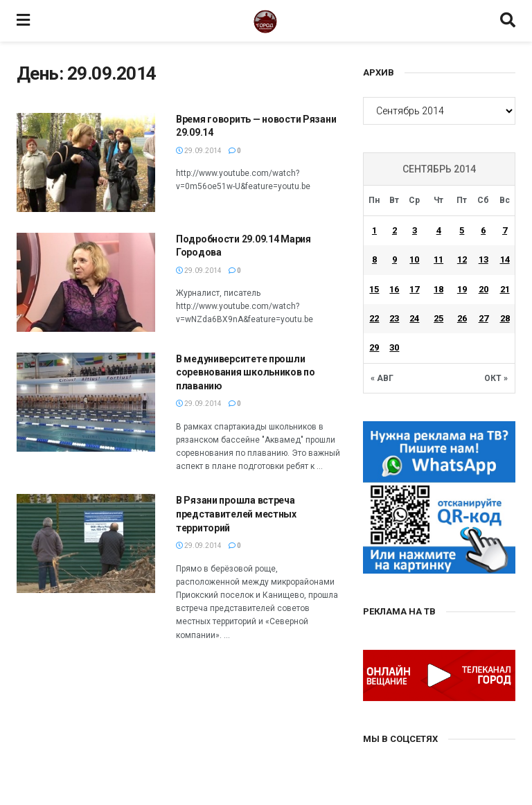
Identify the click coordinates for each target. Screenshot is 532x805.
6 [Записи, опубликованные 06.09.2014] (483, 230)
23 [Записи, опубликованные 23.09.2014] (394, 318)
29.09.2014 (199, 151)
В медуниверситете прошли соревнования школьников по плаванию (246, 372)
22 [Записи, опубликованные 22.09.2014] (374, 318)
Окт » (496, 378)
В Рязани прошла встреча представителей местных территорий (236, 514)
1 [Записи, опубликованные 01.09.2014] (374, 230)
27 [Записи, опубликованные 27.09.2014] (484, 318)
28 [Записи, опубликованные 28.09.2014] (505, 318)
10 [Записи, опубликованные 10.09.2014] (414, 259)
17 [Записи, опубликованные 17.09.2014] (414, 289)
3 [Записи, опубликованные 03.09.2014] (415, 230)
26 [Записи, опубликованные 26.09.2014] (462, 318)
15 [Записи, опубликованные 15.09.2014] (374, 289)
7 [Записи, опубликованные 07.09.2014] (505, 230)
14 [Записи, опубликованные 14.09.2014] (505, 259)
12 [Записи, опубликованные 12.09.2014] (462, 259)
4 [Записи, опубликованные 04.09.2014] (439, 230)
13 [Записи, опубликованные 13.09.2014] (484, 259)
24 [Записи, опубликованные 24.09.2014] (414, 318)
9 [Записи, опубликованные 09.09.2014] (394, 259)
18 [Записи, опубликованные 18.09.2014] (438, 289)
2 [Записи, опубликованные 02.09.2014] (394, 230)
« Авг (382, 378)
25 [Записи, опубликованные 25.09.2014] (438, 318)
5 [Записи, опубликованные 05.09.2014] (462, 230)
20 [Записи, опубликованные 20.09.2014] (484, 289)
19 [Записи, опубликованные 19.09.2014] (462, 289)
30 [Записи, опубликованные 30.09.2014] (394, 347)
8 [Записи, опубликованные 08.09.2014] (374, 259)
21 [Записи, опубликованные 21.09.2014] (505, 289)
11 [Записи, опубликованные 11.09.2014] (438, 259)
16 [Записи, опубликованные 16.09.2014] (394, 289)
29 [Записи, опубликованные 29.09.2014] (374, 347)
